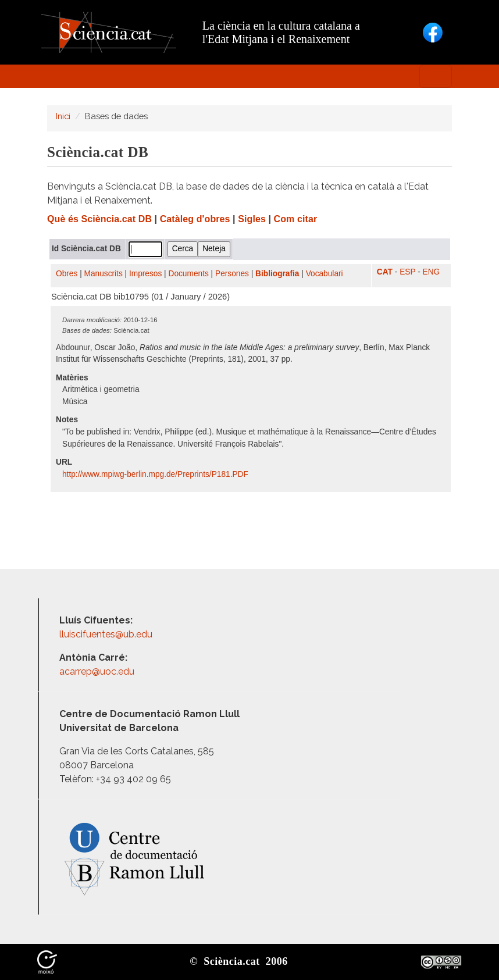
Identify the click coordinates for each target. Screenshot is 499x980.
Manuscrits (104, 274)
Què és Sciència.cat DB (99, 219)
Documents (189, 274)
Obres (67, 274)
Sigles (252, 219)
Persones (232, 274)
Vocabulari (325, 274)
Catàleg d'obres (195, 219)
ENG (432, 272)
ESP (407, 272)
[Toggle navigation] (436, 76)
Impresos (145, 274)
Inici (63, 116)
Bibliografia (277, 274)
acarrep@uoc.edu (97, 671)
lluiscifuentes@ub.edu (107, 634)
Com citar (296, 219)
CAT (385, 272)
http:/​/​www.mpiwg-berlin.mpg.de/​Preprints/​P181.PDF (156, 474)
